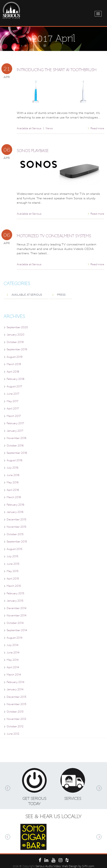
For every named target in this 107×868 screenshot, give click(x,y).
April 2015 (13, 579)
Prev (8, 788)
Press (61, 295)
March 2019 (14, 364)
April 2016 (13, 490)
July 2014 (12, 645)
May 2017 (12, 401)
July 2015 (12, 556)
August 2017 (14, 386)
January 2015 (15, 601)
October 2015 (15, 534)
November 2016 (17, 438)
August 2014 (14, 638)
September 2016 (17, 453)
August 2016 (15, 460)
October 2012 (15, 726)
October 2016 (15, 446)
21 (7, 69)
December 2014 (16, 608)
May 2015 (13, 571)
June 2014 (13, 653)
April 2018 (13, 372)
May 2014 (13, 660)
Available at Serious (29, 128)
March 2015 (14, 586)
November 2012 (16, 719)
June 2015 (13, 564)
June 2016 (13, 475)
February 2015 (15, 593)
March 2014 (14, 675)
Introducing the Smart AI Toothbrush (57, 70)
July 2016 (13, 468)
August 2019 (15, 357)
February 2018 (16, 379)
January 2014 (15, 689)
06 (7, 150)
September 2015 (17, 542)
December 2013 (16, 697)
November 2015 (16, 527)
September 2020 (17, 327)
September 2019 (17, 349)
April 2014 (13, 667)
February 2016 (16, 505)
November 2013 (16, 704)
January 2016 (15, 512)
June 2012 (13, 734)
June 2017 (13, 394)
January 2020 (16, 335)
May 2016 (13, 482)
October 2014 (15, 623)
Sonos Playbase (33, 151)
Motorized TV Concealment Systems (54, 236)
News (49, 128)
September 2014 (17, 630)
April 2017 (13, 409)
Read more (97, 128)
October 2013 (15, 712)
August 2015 (14, 549)
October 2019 (15, 342)
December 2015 (16, 519)
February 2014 (15, 682)
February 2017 (15, 423)
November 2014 (16, 615)
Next (99, 788)
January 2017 (15, 431)
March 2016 (14, 497)
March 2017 (14, 416)
